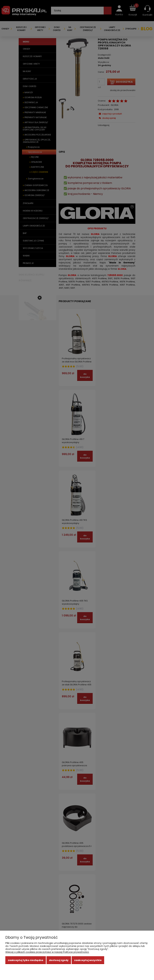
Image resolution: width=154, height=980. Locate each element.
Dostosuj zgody (59, 960)
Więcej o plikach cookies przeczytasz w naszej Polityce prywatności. (47, 952)
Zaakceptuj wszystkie (88, 960)
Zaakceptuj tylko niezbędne (26, 960)
